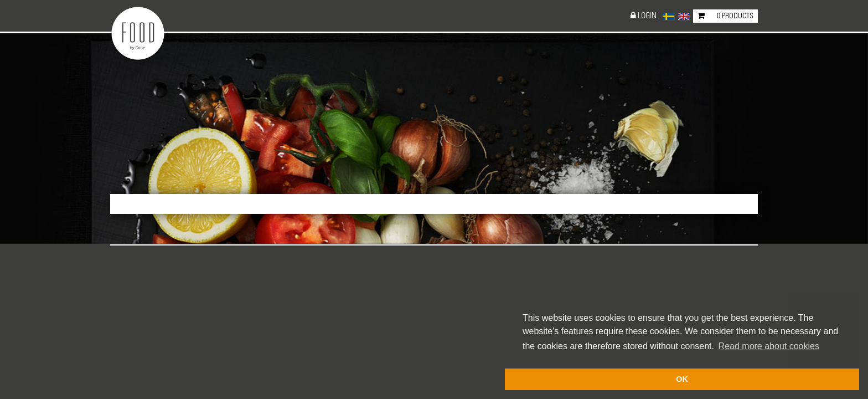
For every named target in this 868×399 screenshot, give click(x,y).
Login (647, 16)
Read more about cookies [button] (769, 346)
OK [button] (682, 379)
